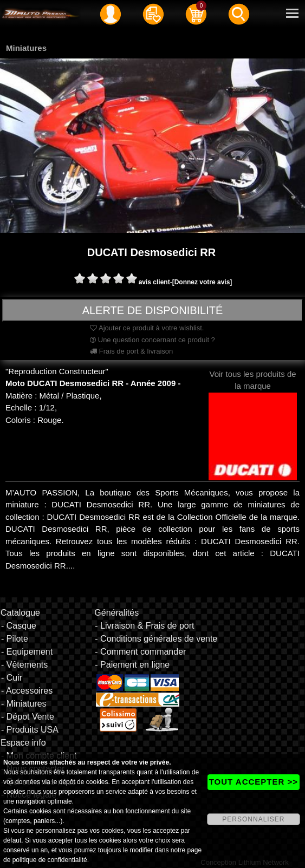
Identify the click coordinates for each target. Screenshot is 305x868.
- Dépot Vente (28, 717)
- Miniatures (24, 704)
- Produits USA (30, 730)
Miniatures (26, 48)
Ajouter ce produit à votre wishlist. (147, 328)
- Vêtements (24, 665)
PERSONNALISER (253, 819)
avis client (154, 282)
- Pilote (15, 639)
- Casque (19, 626)
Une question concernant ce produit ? (153, 340)
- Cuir (12, 678)
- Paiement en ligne (132, 665)
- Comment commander (140, 652)
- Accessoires (27, 691)
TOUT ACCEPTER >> (254, 782)
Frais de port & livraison (131, 351)
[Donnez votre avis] (202, 282)
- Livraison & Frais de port (144, 626)
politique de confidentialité (50, 860)
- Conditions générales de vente (156, 639)
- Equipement (27, 652)
